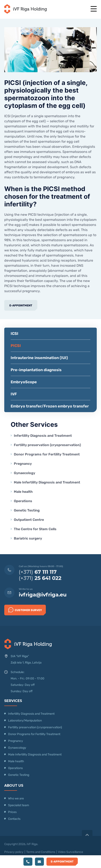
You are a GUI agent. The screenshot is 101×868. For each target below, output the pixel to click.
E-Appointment (21, 305)
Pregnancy (23, 464)
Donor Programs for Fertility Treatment (47, 454)
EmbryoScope (24, 382)
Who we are (16, 798)
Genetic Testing (27, 510)
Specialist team (19, 805)
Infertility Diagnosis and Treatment (43, 436)
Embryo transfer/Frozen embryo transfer (50, 406)
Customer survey (25, 610)
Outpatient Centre (29, 520)
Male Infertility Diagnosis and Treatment (47, 482)
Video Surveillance (71, 852)
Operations (23, 501)
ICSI (14, 334)
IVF (14, 394)
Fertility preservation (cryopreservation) (47, 445)
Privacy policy (14, 852)
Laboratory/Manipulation (25, 721)
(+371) (38, 572)
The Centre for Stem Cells (35, 529)
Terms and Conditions (41, 852)
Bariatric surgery (28, 538)
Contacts (14, 819)
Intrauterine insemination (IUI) (39, 358)
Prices (12, 812)
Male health (23, 492)
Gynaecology (25, 473)
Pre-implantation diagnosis (36, 370)
